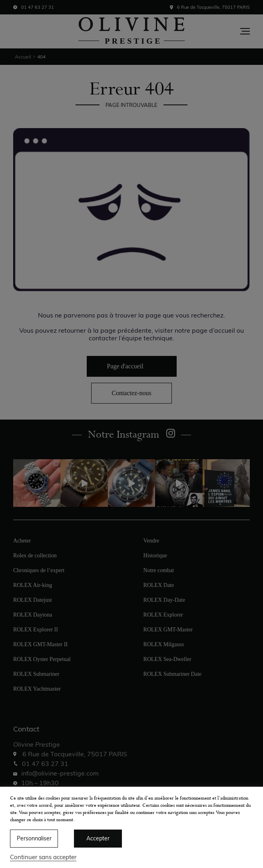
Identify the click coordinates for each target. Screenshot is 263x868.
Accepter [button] (98, 838)
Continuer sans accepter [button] (43, 857)
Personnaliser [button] (34, 838)
